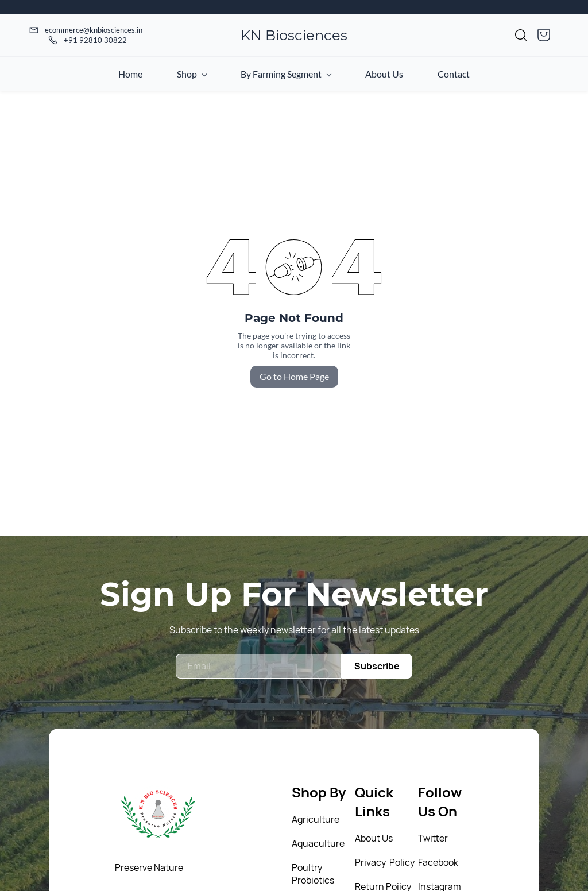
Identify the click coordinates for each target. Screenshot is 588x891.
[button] (521, 35)
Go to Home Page (294, 376)
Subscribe (377, 666)
